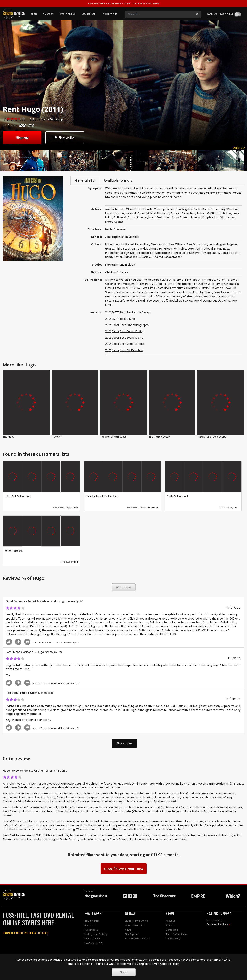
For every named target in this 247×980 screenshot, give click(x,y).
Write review (123, 588)
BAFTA (115, 313)
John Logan (113, 237)
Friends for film (92, 939)
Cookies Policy (170, 964)
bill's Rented (14, 551)
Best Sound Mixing (132, 338)
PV (81, 602)
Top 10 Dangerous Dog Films (212, 301)
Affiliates (171, 926)
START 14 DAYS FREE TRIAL (124, 869)
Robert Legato (115, 245)
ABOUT (170, 914)
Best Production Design (135, 313)
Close (123, 972)
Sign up (22, 137)
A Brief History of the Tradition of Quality (180, 284)
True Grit (56, 437)
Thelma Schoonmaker (167, 257)
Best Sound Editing (132, 332)
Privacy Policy (173, 939)
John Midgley (217, 245)
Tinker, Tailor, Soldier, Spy (212, 437)
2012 (165, 280)
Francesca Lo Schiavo (138, 257)
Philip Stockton (125, 249)
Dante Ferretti (230, 253)
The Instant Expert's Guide (212, 297)
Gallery (239, 148)
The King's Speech (159, 437)
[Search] (159, 14)
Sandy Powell (114, 257)
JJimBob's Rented (18, 497)
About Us (171, 921)
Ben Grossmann (197, 245)
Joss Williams (177, 245)
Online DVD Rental (135, 926)
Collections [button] (110, 14)
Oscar (115, 325)
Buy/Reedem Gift (93, 943)
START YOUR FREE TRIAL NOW (124, 3)
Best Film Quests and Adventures (163, 288)
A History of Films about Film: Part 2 (192, 280)
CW (60, 652)
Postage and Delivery (96, 935)
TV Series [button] (48, 14)
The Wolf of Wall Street (113, 437)
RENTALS (130, 914)
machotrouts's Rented (102, 497)
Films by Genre (203, 293)
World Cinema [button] (68, 14)
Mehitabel (48, 693)
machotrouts (151, 508)
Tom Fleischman (147, 249)
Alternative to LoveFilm (137, 939)
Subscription (91, 930)
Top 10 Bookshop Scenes (176, 301)
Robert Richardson (137, 245)
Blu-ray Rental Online (136, 921)
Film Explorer (132, 935)
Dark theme (227, 14)
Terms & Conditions (176, 935)
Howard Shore (210, 253)
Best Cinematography (134, 325)
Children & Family (117, 272)
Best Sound (128, 319)
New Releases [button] (89, 14)
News (128, 930)
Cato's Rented (177, 497)
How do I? (90, 926)
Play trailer (65, 137)
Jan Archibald (204, 249)
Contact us (172, 930)
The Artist (8, 437)
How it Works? (92, 921)
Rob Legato (186, 249)
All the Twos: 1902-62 (127, 288)
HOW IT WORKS (94, 914)
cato (237, 508)
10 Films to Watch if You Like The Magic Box (133, 280)
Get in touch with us (217, 925)
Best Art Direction (132, 351)
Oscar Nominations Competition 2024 (138, 297)
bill (76, 562)
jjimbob (73, 508)
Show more (124, 744)
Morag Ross (222, 249)
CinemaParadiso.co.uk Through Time (168, 293)
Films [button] (34, 14)
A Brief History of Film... (179, 297)
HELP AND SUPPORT (219, 914)
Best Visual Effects (132, 344)
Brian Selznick (130, 237)
